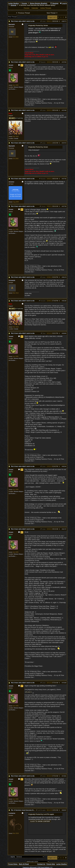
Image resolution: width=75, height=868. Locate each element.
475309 (64, 683)
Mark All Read (24, 864)
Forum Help (51, 864)
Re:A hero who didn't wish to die (23, 21)
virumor (43, 206)
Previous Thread (23, 13)
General (13, 5)
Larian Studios (14, 3)
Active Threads (46, 8)
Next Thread (52, 13)
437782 (64, 179)
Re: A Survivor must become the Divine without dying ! (31, 810)
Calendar (35, 8)
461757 (64, 529)
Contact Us (41, 864)
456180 (64, 301)
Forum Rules (13, 864)
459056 (64, 333)
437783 (64, 206)
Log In (63, 3)
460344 (64, 466)
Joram (43, 21)
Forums (24, 3)
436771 (64, 21)
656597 (64, 810)
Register (54, 3)
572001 (64, 776)
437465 (64, 110)
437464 (64, 62)
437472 (64, 143)
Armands (42, 301)
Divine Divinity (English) (39, 3)
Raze (43, 333)
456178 (64, 277)
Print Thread (12, 17)
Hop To (13, 857)
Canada (16, 138)
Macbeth (42, 62)
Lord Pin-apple (41, 810)
